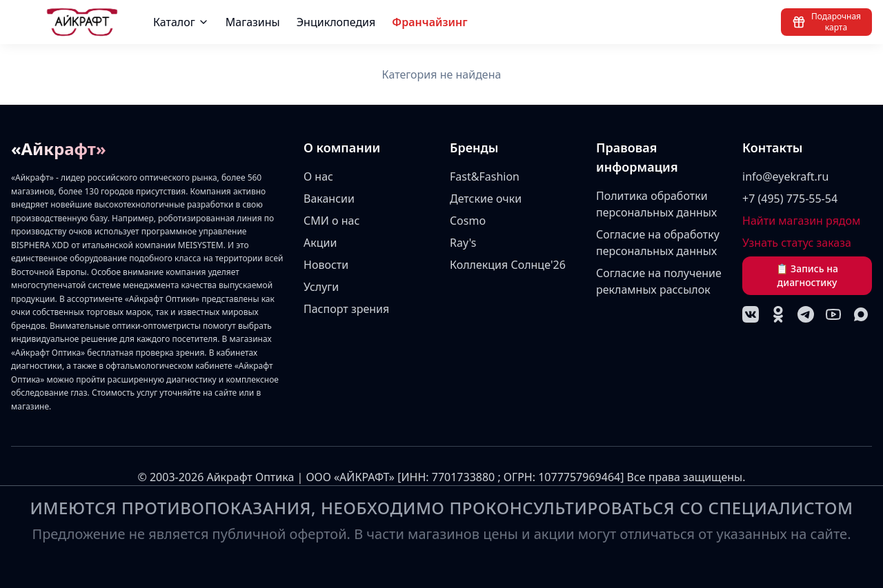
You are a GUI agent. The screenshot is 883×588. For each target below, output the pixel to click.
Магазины (253, 22)
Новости (326, 265)
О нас (318, 176)
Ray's (463, 243)
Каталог (181, 22)
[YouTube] (833, 314)
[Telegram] (806, 314)
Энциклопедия (336, 22)
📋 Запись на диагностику (807, 275)
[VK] (751, 314)
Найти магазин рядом (801, 221)
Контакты (773, 148)
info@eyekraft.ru (785, 176)
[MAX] (861, 314)
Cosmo (468, 221)
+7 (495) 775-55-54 (790, 199)
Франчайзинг (429, 22)
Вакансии (329, 199)
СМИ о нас (331, 221)
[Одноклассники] (778, 314)
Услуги (321, 287)
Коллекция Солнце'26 (508, 265)
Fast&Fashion (485, 176)
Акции (320, 243)
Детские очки (486, 199)
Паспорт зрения (346, 309)
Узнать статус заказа (797, 243)
